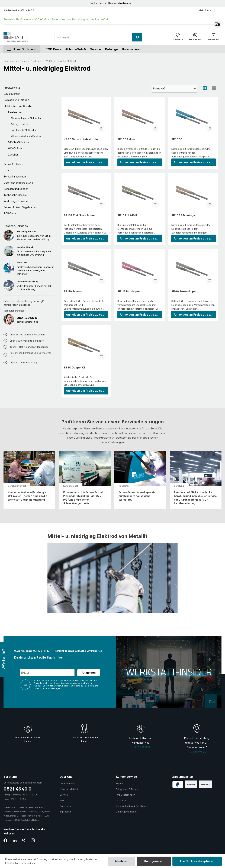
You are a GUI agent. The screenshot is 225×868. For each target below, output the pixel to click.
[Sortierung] (174, 90)
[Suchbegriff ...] (93, 38)
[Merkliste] (178, 38)
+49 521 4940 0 (141, 747)
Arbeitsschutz (12, 89)
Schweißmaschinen (15, 178)
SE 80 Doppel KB (75, 369)
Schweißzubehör (14, 166)
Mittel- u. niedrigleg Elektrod (26, 138)
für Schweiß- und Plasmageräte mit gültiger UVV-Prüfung (36, 252)
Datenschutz (67, 806)
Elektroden (15, 114)
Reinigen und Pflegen (16, 101)
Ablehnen (121, 861)
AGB (62, 800)
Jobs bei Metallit (69, 789)
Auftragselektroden (21, 126)
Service (96, 51)
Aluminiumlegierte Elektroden (26, 120)
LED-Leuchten (12, 95)
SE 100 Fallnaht (127, 141)
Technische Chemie (15, 197)
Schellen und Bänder (16, 190)
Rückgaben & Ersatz (127, 789)
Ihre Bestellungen (126, 795)
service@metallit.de (28, 323)
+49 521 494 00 (197, 752)
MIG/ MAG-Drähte (19, 144)
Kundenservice (126, 777)
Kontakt (120, 783)
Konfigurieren (154, 861)
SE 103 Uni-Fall (127, 217)
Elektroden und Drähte (18, 108)
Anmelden (89, 673)
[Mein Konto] (195, 38)
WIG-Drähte (15, 150)
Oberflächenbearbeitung (18, 184)
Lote (6, 172)
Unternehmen (132, 51)
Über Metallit (67, 783)
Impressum (66, 812)
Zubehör (13, 156)
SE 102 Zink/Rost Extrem (80, 217)
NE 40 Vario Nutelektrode (81, 141)
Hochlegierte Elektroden (24, 132)
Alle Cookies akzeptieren (197, 861)
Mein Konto (205, 10)
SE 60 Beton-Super (184, 293)
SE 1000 (177, 141)
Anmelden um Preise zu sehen (87, 164)
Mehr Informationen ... (28, 863)
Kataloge (111, 51)
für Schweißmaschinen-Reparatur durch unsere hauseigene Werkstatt (36, 270)
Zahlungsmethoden (127, 812)
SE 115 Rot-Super (129, 293)
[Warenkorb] (213, 38)
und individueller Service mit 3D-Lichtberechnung (36, 287)
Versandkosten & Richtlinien (131, 806)
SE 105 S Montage (183, 217)
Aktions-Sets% (76, 51)
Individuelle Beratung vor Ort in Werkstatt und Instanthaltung (36, 237)
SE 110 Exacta (73, 293)
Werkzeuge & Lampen (16, 203)
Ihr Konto (121, 800)
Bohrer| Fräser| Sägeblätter (20, 209)
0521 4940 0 (27, 10)
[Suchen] (137, 38)
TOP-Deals (10, 215)
